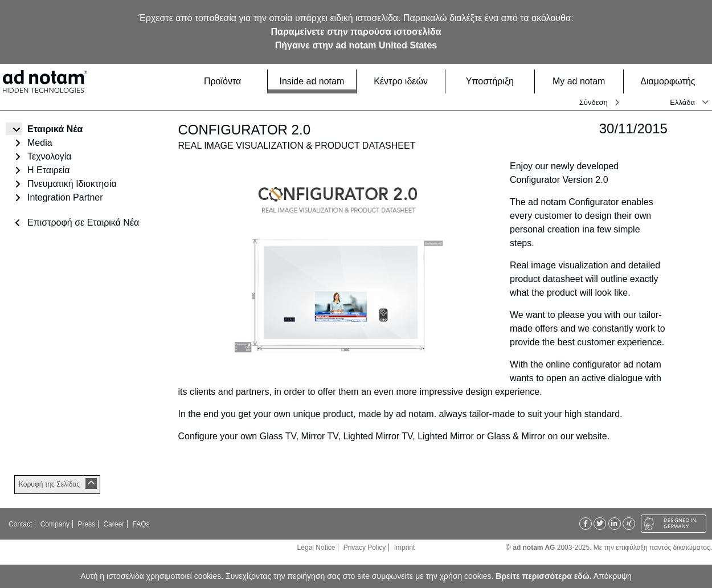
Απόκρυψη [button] (613, 576)
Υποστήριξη (497, 81)
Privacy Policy (365, 548)
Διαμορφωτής (673, 81)
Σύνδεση (594, 102)
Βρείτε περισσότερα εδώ (542, 576)
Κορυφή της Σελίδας (49, 484)
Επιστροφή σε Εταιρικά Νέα (83, 222)
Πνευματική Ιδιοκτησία (72, 184)
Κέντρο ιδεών (406, 81)
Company (55, 524)
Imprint (405, 548)
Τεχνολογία (50, 156)
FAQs (141, 524)
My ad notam (584, 81)
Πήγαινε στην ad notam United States (356, 45)
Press (86, 524)
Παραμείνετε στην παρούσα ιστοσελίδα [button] (356, 32)
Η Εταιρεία (49, 170)
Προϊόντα (232, 81)
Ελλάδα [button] (682, 102)
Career (114, 524)
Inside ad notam (314, 81)
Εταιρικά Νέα (55, 129)
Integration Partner (65, 197)
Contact (20, 524)
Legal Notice (316, 548)
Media (40, 143)
